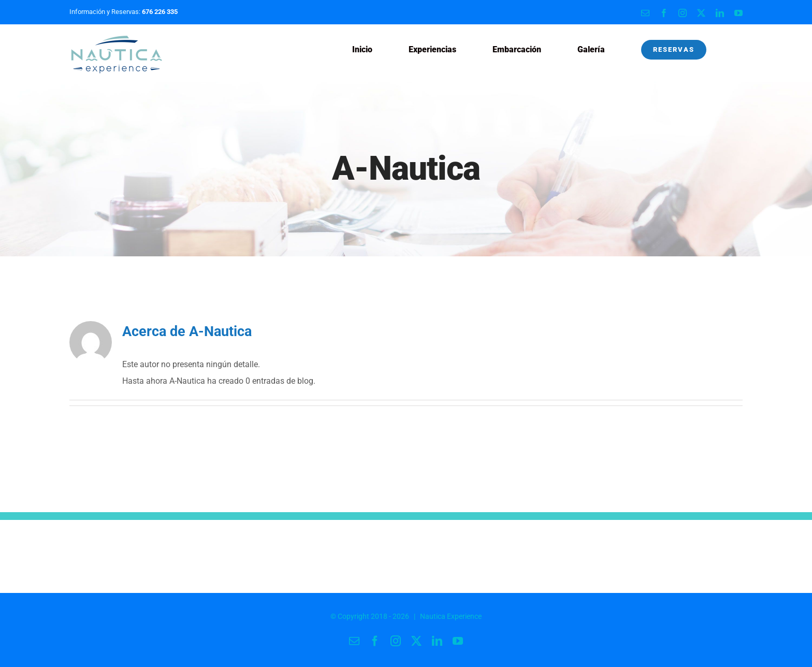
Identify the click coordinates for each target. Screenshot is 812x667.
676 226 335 (160, 12)
